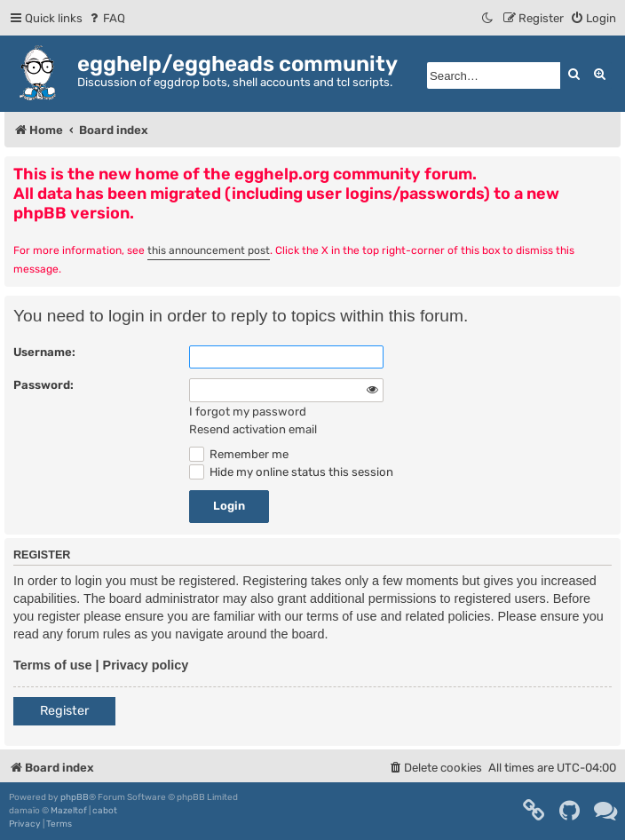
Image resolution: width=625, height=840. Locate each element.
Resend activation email (253, 429)
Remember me (239, 454)
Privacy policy (146, 665)
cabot (105, 811)
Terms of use (53, 665)
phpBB (75, 797)
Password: (44, 385)
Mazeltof (69, 811)
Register (64, 711)
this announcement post (209, 250)
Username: (44, 352)
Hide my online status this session (291, 472)
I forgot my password (248, 412)
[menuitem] (106, 18)
